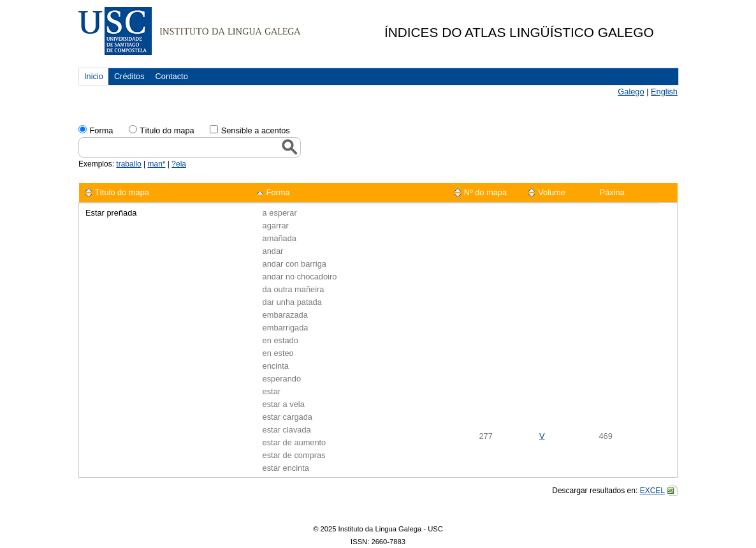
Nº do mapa (485, 192)
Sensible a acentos (256, 130)
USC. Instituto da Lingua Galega (190, 31)
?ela (179, 164)
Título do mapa (122, 192)
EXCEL (652, 491)
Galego (631, 92)
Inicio (94, 76)
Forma (101, 130)
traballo (128, 164)
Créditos (129, 76)
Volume (552, 192)
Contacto (172, 76)
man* (157, 164)
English (664, 92)
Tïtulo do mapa (167, 130)
